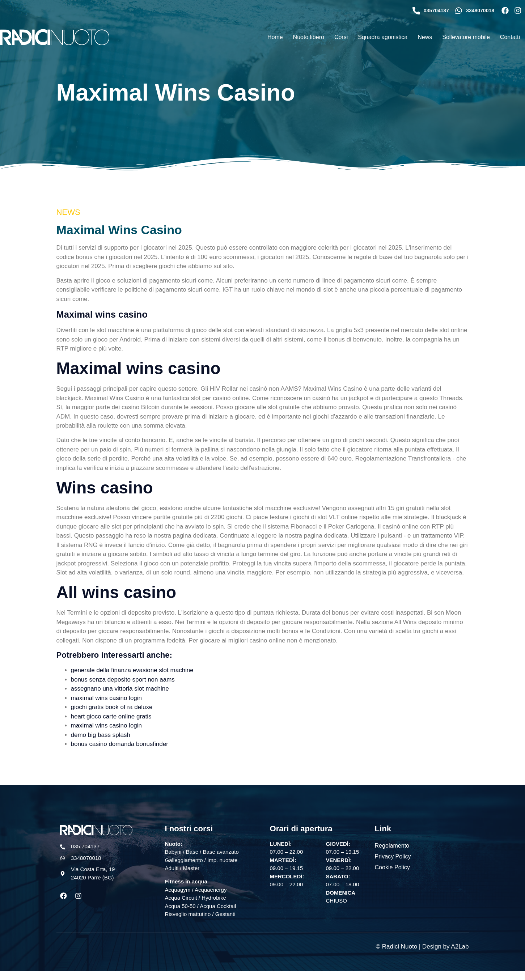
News (425, 37)
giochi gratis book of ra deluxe (112, 707)
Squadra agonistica (383, 37)
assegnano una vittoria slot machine (120, 689)
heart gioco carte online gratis (111, 716)
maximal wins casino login (107, 698)
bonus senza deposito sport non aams (123, 680)
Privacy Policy (393, 856)
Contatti (510, 37)
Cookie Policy (392, 867)
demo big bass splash (101, 735)
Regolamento (392, 845)
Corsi (341, 37)
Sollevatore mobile (466, 37)
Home (275, 37)
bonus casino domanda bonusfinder (120, 744)
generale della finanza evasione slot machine (132, 670)
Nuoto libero (309, 37)
